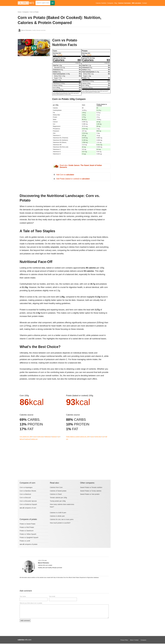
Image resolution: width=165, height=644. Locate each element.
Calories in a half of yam (58, 513)
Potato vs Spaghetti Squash (29, 537)
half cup (22, 439)
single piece (41, 437)
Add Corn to (65, 175)
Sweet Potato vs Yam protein (90, 494)
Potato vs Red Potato (27, 527)
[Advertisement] (34, 79)
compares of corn (30, 508)
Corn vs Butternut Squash (28, 504)
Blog (116, 3)
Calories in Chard (56, 494)
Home (19, 12)
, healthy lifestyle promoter (33, 30)
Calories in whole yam (57, 516)
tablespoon (48, 437)
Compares (110, 3)
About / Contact (134, 640)
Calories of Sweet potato (58, 491)
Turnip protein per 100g (58, 501)
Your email (52, 596)
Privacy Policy (124, 640)
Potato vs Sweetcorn (27, 531)
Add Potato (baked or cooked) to (73, 179)
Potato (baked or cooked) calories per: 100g (78, 437)
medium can (34, 439)
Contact (144, 3)
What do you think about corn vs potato (31, 603)
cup (59, 437)
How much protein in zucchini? (60, 523)
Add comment (25, 621)
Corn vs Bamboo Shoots (28, 491)
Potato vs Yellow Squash (28, 534)
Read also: (81, 166)
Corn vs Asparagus (26, 487)
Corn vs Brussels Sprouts (28, 501)
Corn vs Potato (34, 12)
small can (28, 439)
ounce (35, 437)
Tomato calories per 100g (58, 498)
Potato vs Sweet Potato (28, 524)
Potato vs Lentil (25, 541)
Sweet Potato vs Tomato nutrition (91, 487)
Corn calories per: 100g (26, 437)
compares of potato (31, 544)
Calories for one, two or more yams (62, 519)
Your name (23, 596)
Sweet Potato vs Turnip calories (91, 491)
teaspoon (54, 437)
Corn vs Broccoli (25, 498)
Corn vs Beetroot (25, 494)
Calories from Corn (56, 487)
